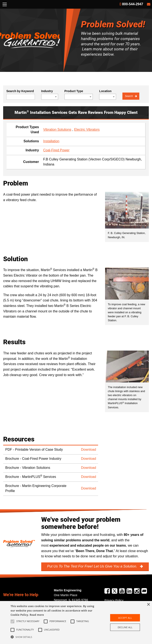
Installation (51, 141)
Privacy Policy (114, 600)
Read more (37, 615)
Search (129, 96)
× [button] (148, 605)
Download (88, 450)
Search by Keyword (20, 91)
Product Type (74, 91)
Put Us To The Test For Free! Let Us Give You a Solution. (93, 566)
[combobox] (50, 97)
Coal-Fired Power (56, 150)
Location (105, 91)
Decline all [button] (125, 627)
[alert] (76, 622)
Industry (47, 91)
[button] (53, 637)
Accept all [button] (125, 618)
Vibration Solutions (57, 130)
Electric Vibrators (87, 130)
